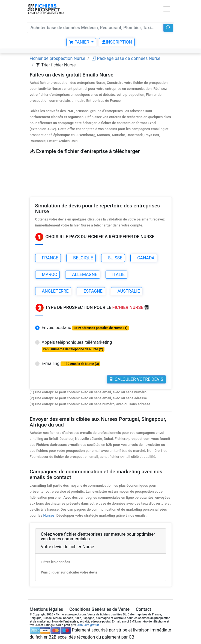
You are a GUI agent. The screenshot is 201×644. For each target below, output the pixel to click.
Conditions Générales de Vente (99, 609)
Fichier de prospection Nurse (58, 58)
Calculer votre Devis (136, 379)
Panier (80, 42)
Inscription (117, 42)
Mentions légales (46, 609)
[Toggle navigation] (167, 9)
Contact (143, 609)
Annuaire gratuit (88, 625)
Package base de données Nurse (126, 58)
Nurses (49, 515)
